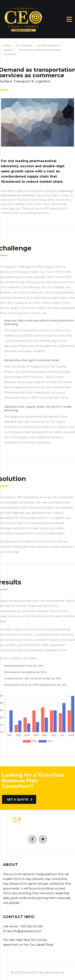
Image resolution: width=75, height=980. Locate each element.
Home (6, 45)
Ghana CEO (30, 973)
